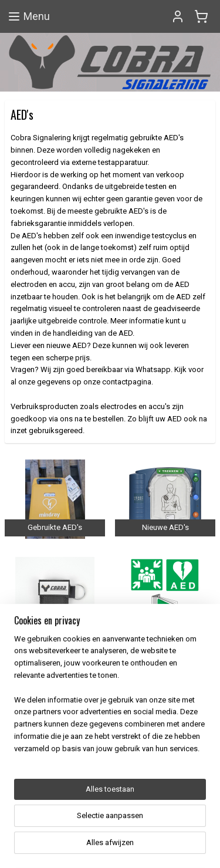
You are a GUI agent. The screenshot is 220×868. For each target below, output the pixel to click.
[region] (110, 767)
